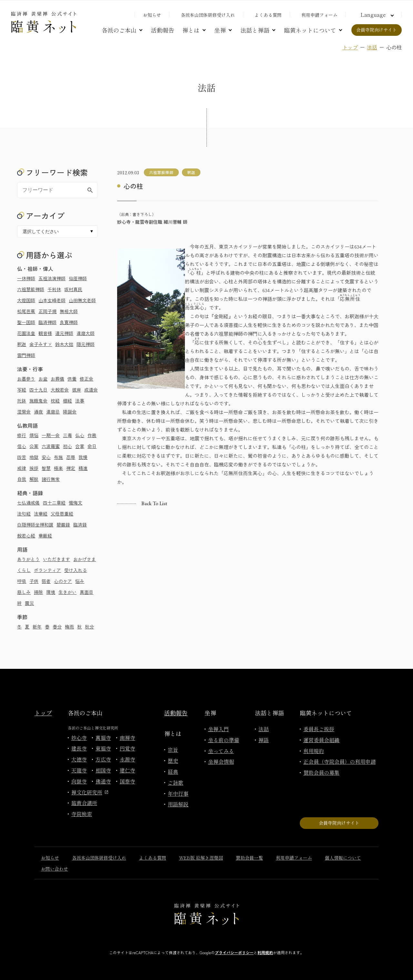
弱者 (46, 581)
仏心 (80, 435)
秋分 (89, 627)
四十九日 (38, 390)
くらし (24, 570)
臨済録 (80, 525)
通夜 (38, 412)
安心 (46, 457)
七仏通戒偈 (28, 503)
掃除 (38, 592)
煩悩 (34, 435)
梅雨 (69, 627)
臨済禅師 (47, 322)
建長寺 (79, 748)
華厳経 (45, 536)
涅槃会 (24, 412)
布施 (58, 457)
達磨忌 (53, 412)
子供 (34, 581)
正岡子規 (47, 311)
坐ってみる (221, 751)
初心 (67, 446)
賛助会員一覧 (249, 858)
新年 (37, 627)
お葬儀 (57, 379)
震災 (29, 603)
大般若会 (60, 390)
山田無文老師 (82, 300)
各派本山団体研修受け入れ (208, 15)
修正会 (86, 379)
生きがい (67, 592)
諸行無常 (51, 479)
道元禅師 (64, 333)
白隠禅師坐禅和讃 (35, 525)
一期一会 (51, 435)
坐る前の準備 (224, 740)
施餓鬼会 (38, 401)
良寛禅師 (69, 322)
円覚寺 (127, 748)
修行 (22, 435)
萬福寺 (103, 738)
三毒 (67, 435)
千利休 (54, 289)
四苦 (22, 457)
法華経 (41, 514)
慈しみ (24, 592)
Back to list (154, 503)
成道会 (91, 390)
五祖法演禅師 (52, 278)
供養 (72, 379)
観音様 (45, 333)
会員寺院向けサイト (377, 30)
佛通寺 (103, 781)
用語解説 (178, 804)
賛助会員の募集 (321, 772)
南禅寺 (127, 738)
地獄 (34, 457)
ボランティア (47, 570)
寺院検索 (82, 814)
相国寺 (103, 770)
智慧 (46, 468)
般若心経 (26, 536)
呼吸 (22, 581)
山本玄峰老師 (52, 300)
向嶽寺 (79, 781)
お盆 (43, 379)
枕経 (55, 401)
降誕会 (70, 412)
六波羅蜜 (51, 446)
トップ (350, 47)
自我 (22, 479)
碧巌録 (63, 525)
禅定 (71, 468)
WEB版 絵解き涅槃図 (201, 858)
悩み (80, 581)
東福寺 (103, 748)
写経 (22, 390)
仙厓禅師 (78, 278)
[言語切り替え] (376, 15)
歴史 (173, 761)
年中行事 (178, 793)
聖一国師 (26, 322)
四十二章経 (54, 503)
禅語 (264, 740)
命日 (92, 446)
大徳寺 (79, 759)
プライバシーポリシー (234, 952)
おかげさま (85, 559)
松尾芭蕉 (26, 311)
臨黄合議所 (84, 803)
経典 (173, 771)
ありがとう (28, 559)
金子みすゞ (41, 344)
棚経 (67, 401)
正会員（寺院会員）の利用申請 (339, 761)
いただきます (56, 559)
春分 (57, 627)
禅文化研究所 (90, 792)
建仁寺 (127, 770)
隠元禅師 (86, 344)
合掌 (80, 446)
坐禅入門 (218, 729)
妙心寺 (79, 738)
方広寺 (103, 759)
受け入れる (76, 570)
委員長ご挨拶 (319, 729)
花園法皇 (26, 333)
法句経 (24, 514)
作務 (92, 435)
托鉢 (22, 401)
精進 (83, 468)
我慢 (83, 457)
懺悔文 (76, 503)
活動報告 (163, 30)
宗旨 (173, 750)
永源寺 (127, 759)
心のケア (63, 581)
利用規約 (314, 751)
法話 (372, 47)
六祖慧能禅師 (31, 289)
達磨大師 (86, 333)
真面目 (86, 592)
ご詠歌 (176, 782)
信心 (22, 446)
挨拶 (34, 468)
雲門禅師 (26, 355)
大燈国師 (26, 300)
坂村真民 (73, 289)
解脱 (34, 479)
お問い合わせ (55, 869)
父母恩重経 (62, 514)
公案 (34, 446)
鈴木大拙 (64, 344)
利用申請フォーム (319, 15)
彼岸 (76, 390)
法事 (80, 401)
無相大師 (69, 311)
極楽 (58, 468)
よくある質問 (268, 15)
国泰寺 (127, 781)
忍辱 (71, 457)
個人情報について (343, 858)
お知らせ (152, 15)
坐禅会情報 (221, 761)
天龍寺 (79, 770)
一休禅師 (26, 278)
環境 (51, 592)
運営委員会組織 (321, 740)
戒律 (22, 468)
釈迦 (22, 344)
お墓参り (26, 379)
